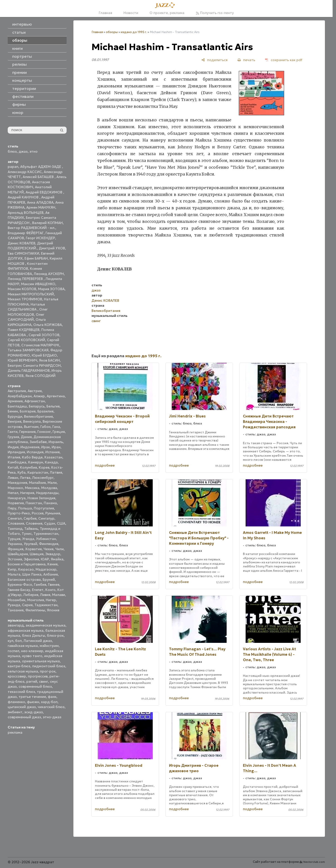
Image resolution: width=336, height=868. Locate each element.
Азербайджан (20, 396)
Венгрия (15, 421)
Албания (51, 574)
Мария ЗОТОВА (51, 289)
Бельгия (53, 406)
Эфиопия (31, 559)
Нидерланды (47, 493)
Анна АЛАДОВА (40, 202)
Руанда (14, 605)
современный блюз (35, 686)
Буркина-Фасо (20, 585)
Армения (15, 401)
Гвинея (54, 585)
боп (18, 641)
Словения (34, 523)
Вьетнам (31, 427)
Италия (14, 457)
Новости (131, 13)
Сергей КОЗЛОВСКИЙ (26, 340)
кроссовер (17, 676)
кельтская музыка (23, 671)
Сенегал (15, 518)
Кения (52, 564)
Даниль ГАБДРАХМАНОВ (29, 370)
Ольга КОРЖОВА (48, 325)
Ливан (13, 478)
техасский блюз (21, 692)
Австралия (17, 391)
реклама (15, 732)
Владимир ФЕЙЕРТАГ (26, 233)
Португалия (44, 508)
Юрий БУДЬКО (44, 355)
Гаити (13, 432)
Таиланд (15, 529)
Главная (105, 13)
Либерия (31, 595)
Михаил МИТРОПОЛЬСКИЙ (31, 294)
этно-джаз (52, 717)
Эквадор (53, 554)
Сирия (27, 605)
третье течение (32, 697)
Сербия (30, 518)
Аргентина (56, 396)
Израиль (56, 442)
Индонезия (30, 447)
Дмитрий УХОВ (52, 248)
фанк (52, 697)
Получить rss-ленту (215, 13)
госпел (13, 651)
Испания (52, 452)
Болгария (28, 411)
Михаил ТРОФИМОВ (25, 299)
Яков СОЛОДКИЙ (40, 376)
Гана (56, 427)
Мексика (32, 488)
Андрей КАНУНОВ (24, 197)
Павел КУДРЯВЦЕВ (24, 330)
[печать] (246, 60)
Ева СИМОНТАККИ (23, 253)
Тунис (27, 534)
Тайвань (31, 529)
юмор (18, 113)
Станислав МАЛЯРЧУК (40, 345)
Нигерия (27, 493)
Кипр (12, 569)
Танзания (16, 610)
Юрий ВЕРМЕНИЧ (22, 360)
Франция (16, 549)
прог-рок (48, 671)
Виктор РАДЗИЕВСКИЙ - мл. (31, 228)
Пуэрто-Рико (19, 513)
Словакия (16, 523)
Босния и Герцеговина (27, 564)
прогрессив (38, 676)
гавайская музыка (23, 646)
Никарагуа (17, 498)
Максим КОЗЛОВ (22, 289)
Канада (51, 462)
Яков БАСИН (49, 360)
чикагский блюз (51, 707)
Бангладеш (17, 406)
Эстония (15, 559)
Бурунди (15, 416)
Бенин (13, 411)
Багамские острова (24, 580)
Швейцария (18, 554)
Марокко (15, 488)
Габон (45, 427)
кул (11, 641)
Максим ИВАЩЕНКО (38, 284)
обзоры (112, 32)
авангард (16, 625)
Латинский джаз (38, 641)
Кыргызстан (38, 472)
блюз (12, 151)
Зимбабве (38, 442)
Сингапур (46, 518)
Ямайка (57, 559)
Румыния (53, 513)
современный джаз (24, 717)
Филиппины (35, 610)
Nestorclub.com (314, 862)
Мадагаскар (46, 569)
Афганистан (35, 401)
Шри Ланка (32, 574)
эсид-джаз (34, 712)
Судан (50, 523)
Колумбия (28, 467)
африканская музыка (26, 631)
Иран (56, 447)
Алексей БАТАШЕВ (39, 177)
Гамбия (40, 585)
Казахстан (53, 457)
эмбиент (15, 712)
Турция (14, 539)
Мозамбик (17, 600)
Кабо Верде (32, 457)
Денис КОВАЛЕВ (22, 243)
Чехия (48, 549)
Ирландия (16, 452)
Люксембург (43, 478)
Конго (50, 590)
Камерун (36, 462)
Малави (59, 595)
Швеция (37, 554)
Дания (26, 437)
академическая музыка (46, 625)
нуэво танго (32, 656)
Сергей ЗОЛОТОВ (44, 335)
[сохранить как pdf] (284, 60)
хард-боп (49, 702)
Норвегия (16, 503)
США (61, 523)
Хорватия (33, 549)
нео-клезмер (32, 651)
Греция (59, 432)
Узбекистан (46, 539)
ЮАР (45, 559)
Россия (38, 513)
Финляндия (49, 544)
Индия (13, 447)
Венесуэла (32, 421)
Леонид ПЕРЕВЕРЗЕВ (26, 279)
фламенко (16, 702)
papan (13, 167)
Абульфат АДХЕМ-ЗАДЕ (41, 167)
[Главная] (166, 5)
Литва (25, 478)
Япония (53, 610)
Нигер (51, 600)
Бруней (49, 580)
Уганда (28, 539)
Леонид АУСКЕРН (49, 274)
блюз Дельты (34, 635)
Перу (12, 508)
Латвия (56, 472)
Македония (17, 483)
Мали (52, 483)
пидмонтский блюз (49, 666)
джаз (23, 151)
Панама (50, 503)
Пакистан (34, 503)
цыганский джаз (22, 707)
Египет (38, 590)
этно (34, 151)
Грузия (13, 437)
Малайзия (37, 483)
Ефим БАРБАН (36, 258)
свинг (44, 681)
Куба (22, 472)
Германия (27, 432)
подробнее (105, 465)
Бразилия (45, 411)
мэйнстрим (49, 646)
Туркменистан (46, 534)
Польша (25, 508)
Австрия (35, 391)
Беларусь (37, 406)
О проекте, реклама (167, 13)
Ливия (45, 595)
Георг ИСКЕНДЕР (40, 238)
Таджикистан (46, 605)
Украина (15, 544)
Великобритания (38, 416)
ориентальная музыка (41, 661)
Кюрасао (26, 569)
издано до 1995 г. (134, 32)
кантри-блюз (19, 666)
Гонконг (44, 432)
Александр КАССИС (25, 172)
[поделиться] (214, 60)
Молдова (49, 488)
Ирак (46, 447)
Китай (13, 467)
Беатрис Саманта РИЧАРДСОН (34, 365)
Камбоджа (17, 462)
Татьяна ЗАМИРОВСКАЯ (28, 350)
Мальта (14, 574)
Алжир (39, 396)
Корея (44, 467)
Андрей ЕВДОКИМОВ (44, 192)
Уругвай (30, 544)
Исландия (35, 452)
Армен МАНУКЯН (41, 207)
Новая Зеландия (41, 498)
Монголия (36, 600)
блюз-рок (55, 635)
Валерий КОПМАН (47, 223)
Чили (59, 549)
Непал (13, 493)
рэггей (32, 681)
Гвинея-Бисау (19, 590)
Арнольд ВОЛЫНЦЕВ (26, 213)
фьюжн (33, 702)
